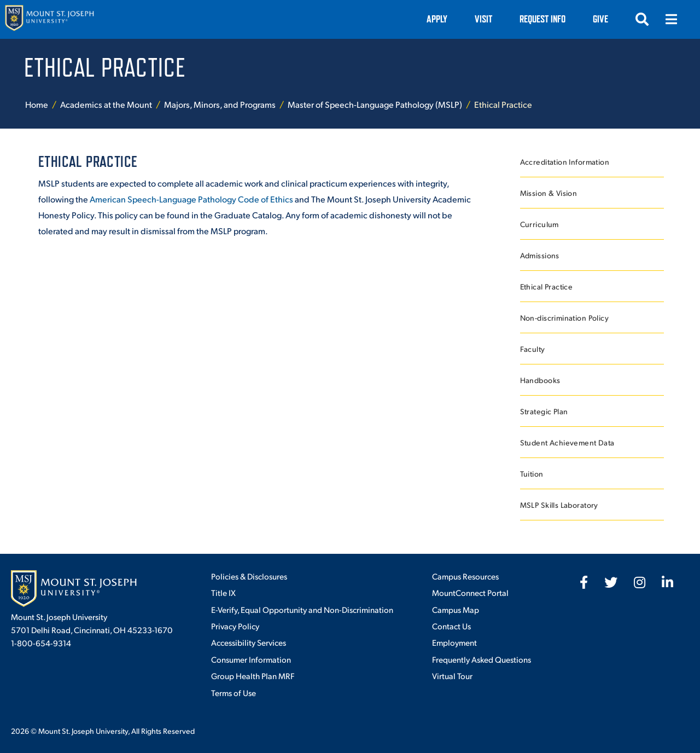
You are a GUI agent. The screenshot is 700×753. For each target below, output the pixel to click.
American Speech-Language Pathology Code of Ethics (191, 199)
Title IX (223, 592)
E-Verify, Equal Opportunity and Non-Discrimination (302, 609)
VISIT (483, 19)
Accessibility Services (249, 642)
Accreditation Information (565, 162)
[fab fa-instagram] (640, 582)
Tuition (532, 474)
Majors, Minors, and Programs (220, 104)
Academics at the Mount (106, 104)
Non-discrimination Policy (565, 318)
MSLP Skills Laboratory (559, 505)
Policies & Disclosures (249, 576)
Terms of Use (234, 693)
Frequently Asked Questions (482, 659)
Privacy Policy (235, 626)
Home (37, 104)
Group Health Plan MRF (253, 676)
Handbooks (540, 380)
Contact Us (451, 626)
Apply (437, 19)
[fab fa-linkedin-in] (667, 582)
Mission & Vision (549, 193)
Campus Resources (465, 576)
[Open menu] (672, 19)
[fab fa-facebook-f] (584, 582)
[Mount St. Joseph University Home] (49, 19)
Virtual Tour (452, 676)
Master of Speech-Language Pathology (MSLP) (375, 104)
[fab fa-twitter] (611, 582)
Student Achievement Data (567, 442)
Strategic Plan (544, 411)
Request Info (542, 19)
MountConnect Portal (470, 592)
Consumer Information (251, 659)
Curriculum (539, 224)
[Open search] (642, 19)
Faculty (533, 349)
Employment (454, 642)
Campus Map (456, 609)
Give (600, 19)
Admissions (540, 255)
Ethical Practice (547, 286)
